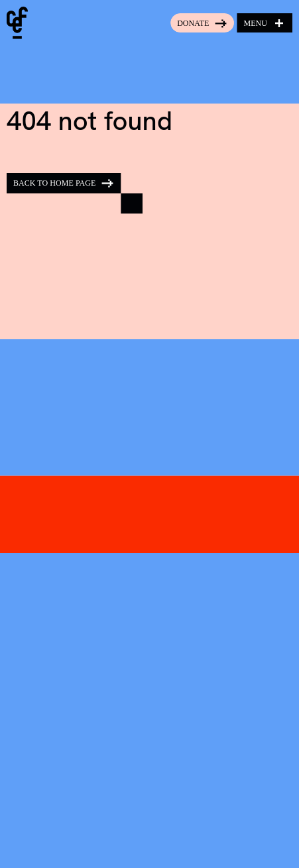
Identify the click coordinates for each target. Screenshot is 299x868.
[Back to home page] (75, 193)
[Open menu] (265, 23)
